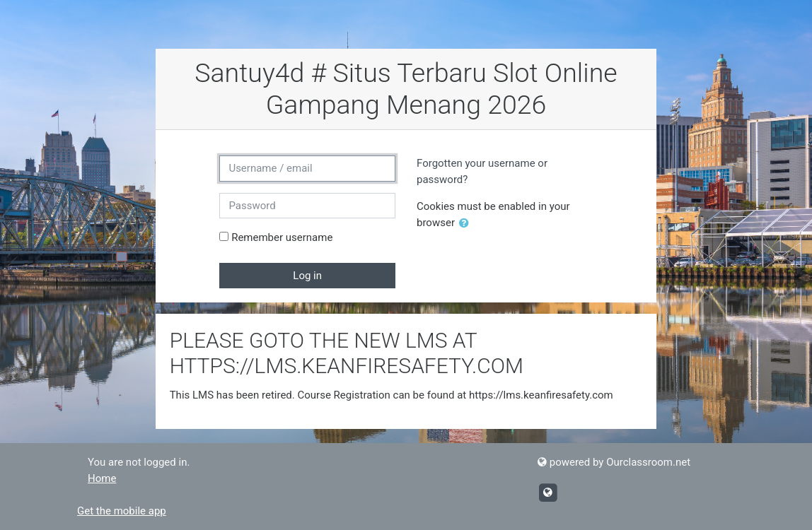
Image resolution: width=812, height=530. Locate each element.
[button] (467, 224)
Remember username (282, 237)
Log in (307, 276)
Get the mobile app (122, 511)
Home (102, 478)
